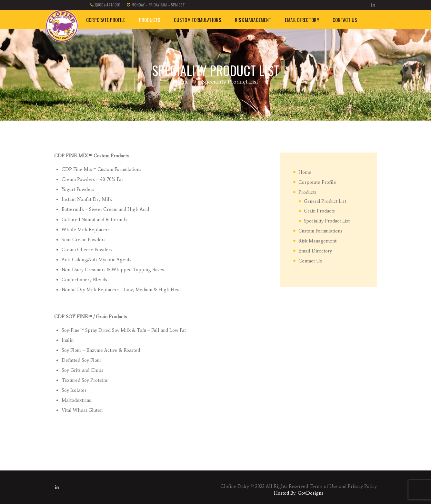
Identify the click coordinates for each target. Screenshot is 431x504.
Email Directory (315, 251)
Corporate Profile (317, 182)
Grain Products (319, 211)
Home (181, 82)
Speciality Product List (327, 221)
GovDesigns (311, 493)
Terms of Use (324, 486)
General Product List (325, 201)
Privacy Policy (362, 486)
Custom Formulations (320, 231)
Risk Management (317, 241)
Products (307, 192)
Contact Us (310, 261)
